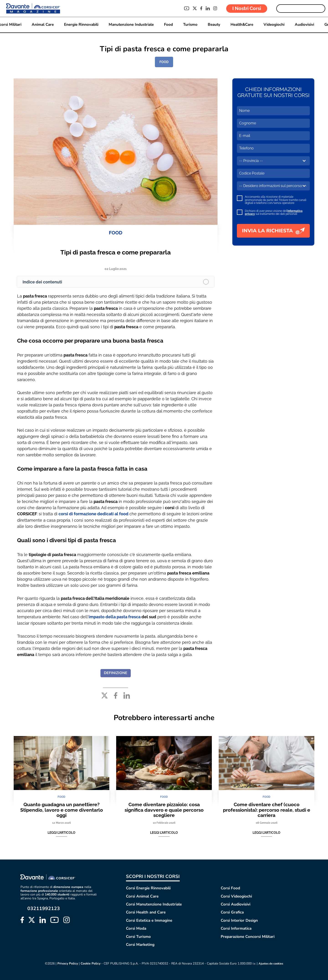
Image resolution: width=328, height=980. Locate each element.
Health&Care (243, 25)
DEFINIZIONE (116, 673)
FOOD (164, 62)
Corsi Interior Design (239, 920)
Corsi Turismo (138, 936)
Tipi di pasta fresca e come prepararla (116, 252)
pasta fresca (129, 617)
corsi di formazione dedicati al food (94, 514)
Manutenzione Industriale (131, 25)
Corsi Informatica (236, 928)
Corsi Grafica (232, 912)
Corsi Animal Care (142, 896)
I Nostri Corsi (247, 8)
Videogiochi (275, 25)
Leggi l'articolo (61, 833)
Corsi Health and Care (146, 912)
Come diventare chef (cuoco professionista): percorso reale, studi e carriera (267, 810)
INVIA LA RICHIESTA (273, 231)
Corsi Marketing (140, 944)
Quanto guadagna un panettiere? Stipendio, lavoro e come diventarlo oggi (62, 810)
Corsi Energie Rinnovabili (148, 888)
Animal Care (42, 25)
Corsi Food (230, 888)
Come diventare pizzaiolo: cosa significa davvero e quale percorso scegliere (164, 810)
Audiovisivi (305, 25)
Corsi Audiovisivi (236, 904)
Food (168, 25)
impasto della (103, 617)
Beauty (214, 25)
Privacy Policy (66, 963)
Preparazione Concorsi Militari (248, 936)
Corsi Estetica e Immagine (149, 920)
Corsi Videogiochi (236, 896)
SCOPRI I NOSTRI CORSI (153, 876)
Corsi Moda (136, 928)
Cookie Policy (89, 963)
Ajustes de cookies (271, 963)
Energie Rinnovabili (81, 25)
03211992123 (44, 908)
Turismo (190, 25)
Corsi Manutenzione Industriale (154, 904)
